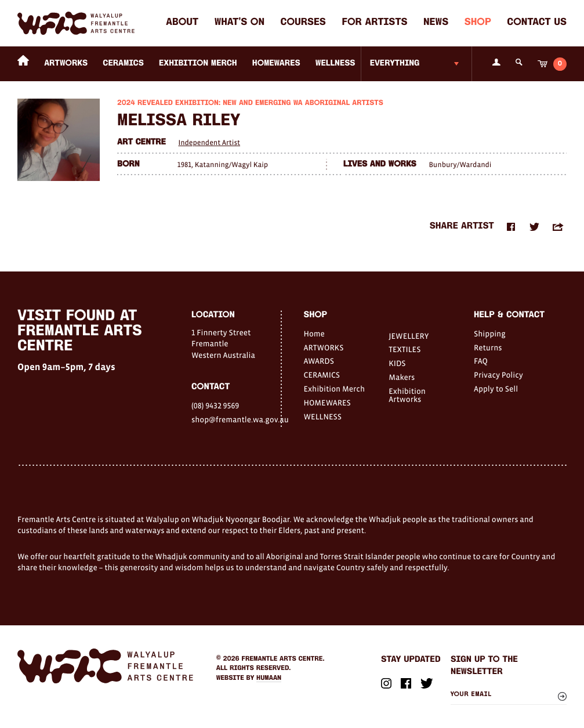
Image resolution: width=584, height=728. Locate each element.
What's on (240, 23)
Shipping (490, 334)
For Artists (374, 23)
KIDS (397, 363)
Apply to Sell (496, 389)
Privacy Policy (498, 375)
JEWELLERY (409, 336)
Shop (478, 23)
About (182, 23)
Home (314, 334)
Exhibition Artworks (407, 395)
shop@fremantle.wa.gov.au (236, 419)
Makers (402, 377)
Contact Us (537, 23)
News (436, 23)
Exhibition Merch (198, 64)
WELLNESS (335, 64)
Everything (395, 64)
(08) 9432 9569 (215, 405)
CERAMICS (123, 64)
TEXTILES (405, 349)
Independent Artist (209, 142)
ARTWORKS (66, 64)
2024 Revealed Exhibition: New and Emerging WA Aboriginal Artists (250, 104)
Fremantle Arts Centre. (283, 659)
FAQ (481, 361)
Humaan (269, 678)
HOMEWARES (276, 64)
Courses (303, 23)
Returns (488, 347)
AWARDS (319, 361)
